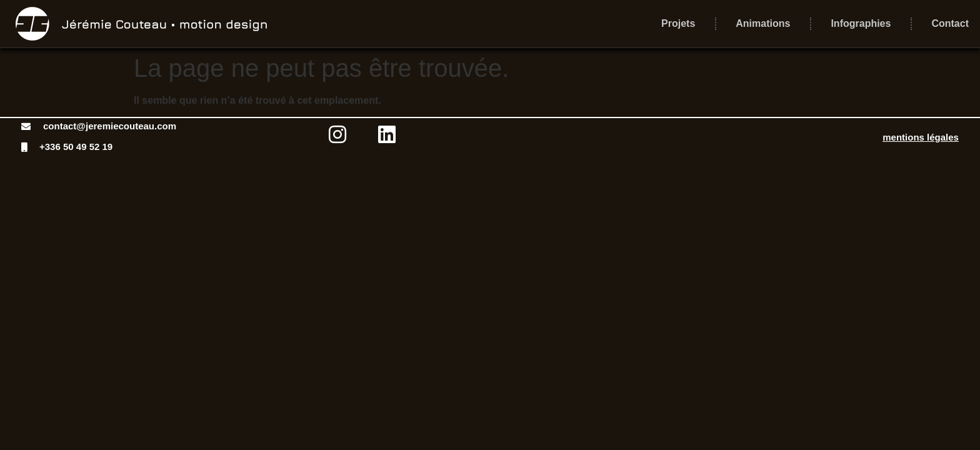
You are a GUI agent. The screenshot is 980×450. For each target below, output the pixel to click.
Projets (678, 23)
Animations (763, 23)
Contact (950, 23)
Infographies (861, 23)
